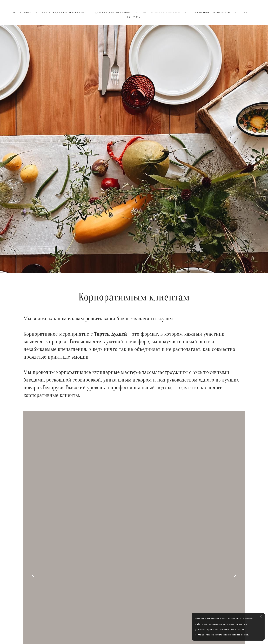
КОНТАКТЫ (134, 17)
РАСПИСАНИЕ (22, 12)
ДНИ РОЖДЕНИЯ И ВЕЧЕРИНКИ (63, 12)
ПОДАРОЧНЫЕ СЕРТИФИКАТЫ (211, 12)
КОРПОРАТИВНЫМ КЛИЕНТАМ (161, 12)
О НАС (245, 12)
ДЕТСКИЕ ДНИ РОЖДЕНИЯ (113, 12)
